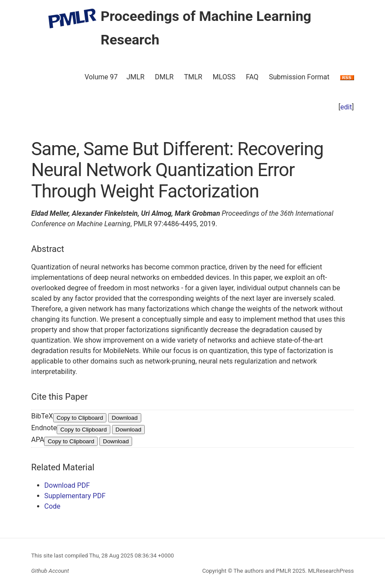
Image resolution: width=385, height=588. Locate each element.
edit (346, 107)
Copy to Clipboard (80, 418)
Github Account (50, 571)
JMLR (135, 77)
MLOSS (224, 77)
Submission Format (299, 77)
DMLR (164, 77)
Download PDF (67, 485)
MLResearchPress (330, 571)
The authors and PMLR (262, 571)
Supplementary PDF (75, 496)
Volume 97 (101, 77)
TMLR (193, 77)
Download (124, 418)
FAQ (252, 77)
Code (53, 506)
